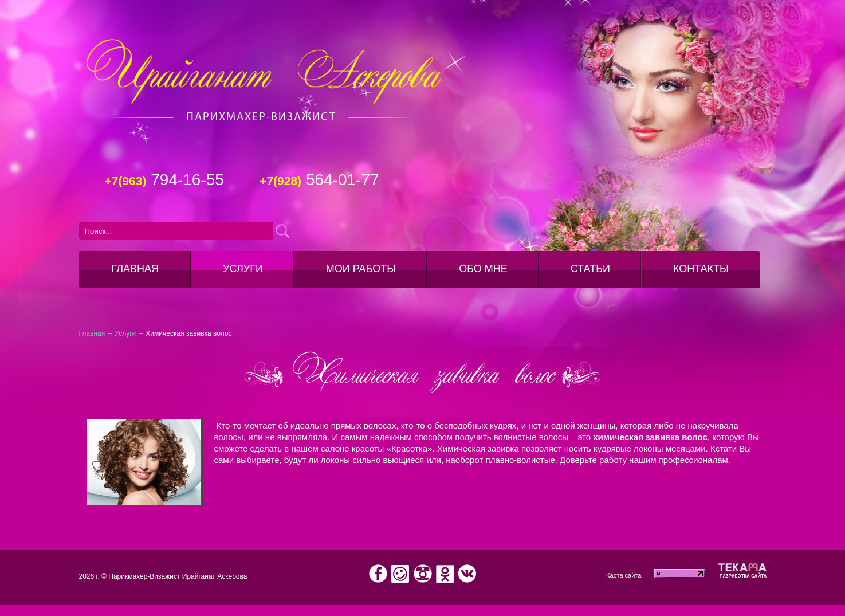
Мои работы (361, 269)
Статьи (590, 269)
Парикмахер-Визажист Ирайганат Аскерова (178, 576)
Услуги (243, 269)
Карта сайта (624, 575)
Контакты (701, 269)
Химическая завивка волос (188, 333)
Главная (92, 333)
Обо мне (483, 269)
